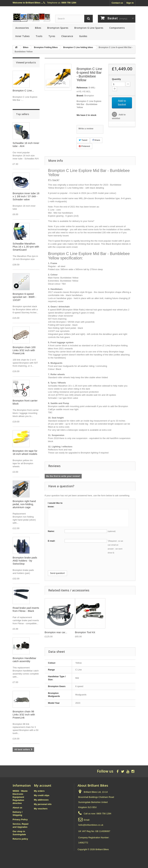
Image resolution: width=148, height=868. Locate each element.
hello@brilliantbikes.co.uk (91, 825)
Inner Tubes (22, 36)
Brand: (80, 96)
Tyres (52, 36)
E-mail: (52, 541)
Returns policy (20, 839)
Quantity (116, 79)
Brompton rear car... (56, 632)
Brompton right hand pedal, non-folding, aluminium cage (24, 504)
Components (117, 28)
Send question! (58, 573)
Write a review (86, 129)
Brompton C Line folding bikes (78, 47)
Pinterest (84, 146)
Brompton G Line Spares (89, 28)
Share (96, 140)
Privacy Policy (20, 819)
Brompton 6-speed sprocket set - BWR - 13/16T (24, 297)
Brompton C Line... (23, 90)
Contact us (117, 3)
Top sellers (23, 114)
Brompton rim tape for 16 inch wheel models (25, 452)
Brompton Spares (58, 28)
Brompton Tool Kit (85, 632)
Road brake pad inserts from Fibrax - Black (26, 609)
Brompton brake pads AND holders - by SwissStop (25, 561)
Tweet (83, 140)
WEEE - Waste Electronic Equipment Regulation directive (20, 797)
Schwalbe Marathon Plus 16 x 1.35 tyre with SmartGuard (26, 247)
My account (43, 785)
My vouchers (41, 809)
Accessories (22, 28)
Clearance (67, 36)
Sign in (130, 3)
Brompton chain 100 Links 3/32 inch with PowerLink (24, 350)
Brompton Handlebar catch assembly (24, 660)
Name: (51, 531)
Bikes (38, 28)
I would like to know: (55, 505)
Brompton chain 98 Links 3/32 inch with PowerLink (24, 714)
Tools (39, 36)
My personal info (43, 804)
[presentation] (74, 564)
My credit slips (42, 795)
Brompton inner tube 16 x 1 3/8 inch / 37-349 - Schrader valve (26, 196)
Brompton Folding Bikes (46, 47)
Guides (83, 36)
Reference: (82, 88)
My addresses (41, 800)
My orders (39, 791)
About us (17, 808)
